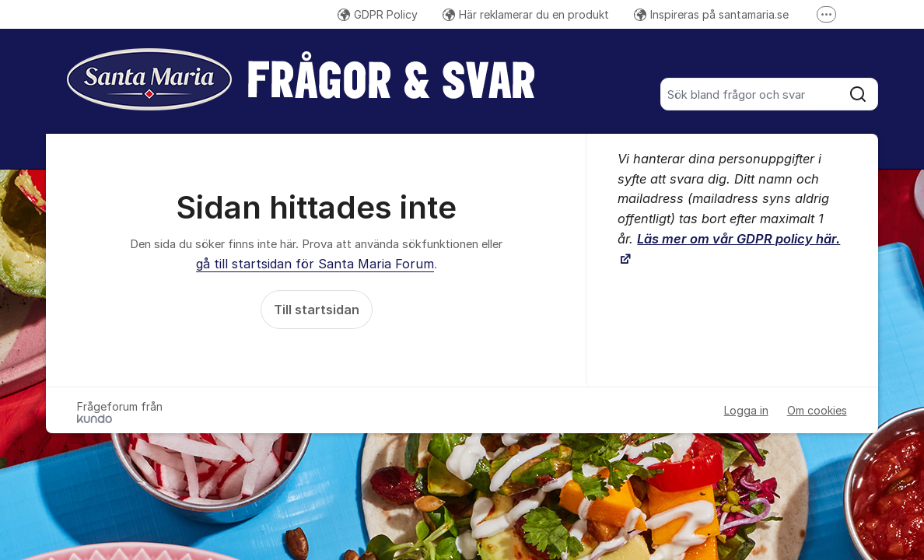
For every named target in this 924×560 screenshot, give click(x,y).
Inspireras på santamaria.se (711, 14)
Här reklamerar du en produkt (526, 14)
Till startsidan (317, 310)
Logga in (746, 410)
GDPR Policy (378, 14)
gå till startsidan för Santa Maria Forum (315, 264)
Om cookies (817, 410)
